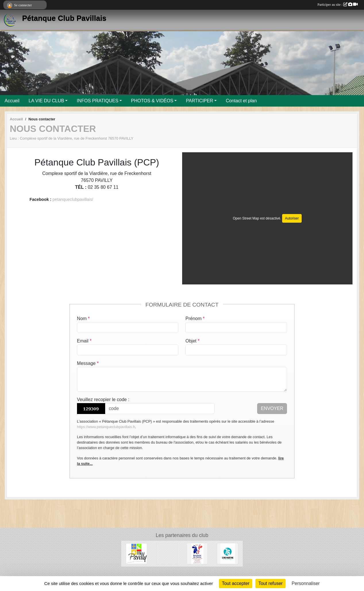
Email (84, 341)
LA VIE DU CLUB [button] (47, 101)
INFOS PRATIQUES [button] (98, 101)
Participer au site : (338, 5)
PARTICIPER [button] (200, 101)
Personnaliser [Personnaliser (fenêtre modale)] (306, 583)
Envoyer (272, 408)
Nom (83, 318)
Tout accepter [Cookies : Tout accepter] (236, 583)
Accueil (12, 101)
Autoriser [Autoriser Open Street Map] (292, 218)
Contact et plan (241, 101)
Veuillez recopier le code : (103, 400)
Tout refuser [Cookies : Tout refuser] (270, 583)
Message (88, 363)
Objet (192, 341)
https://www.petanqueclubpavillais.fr (106, 427)
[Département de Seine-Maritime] (228, 553)
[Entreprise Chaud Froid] (167, 553)
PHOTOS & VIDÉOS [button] (152, 101)
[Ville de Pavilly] (136, 553)
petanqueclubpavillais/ (73, 199)
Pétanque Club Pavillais (64, 18)
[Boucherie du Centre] (197, 553)
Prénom (195, 318)
